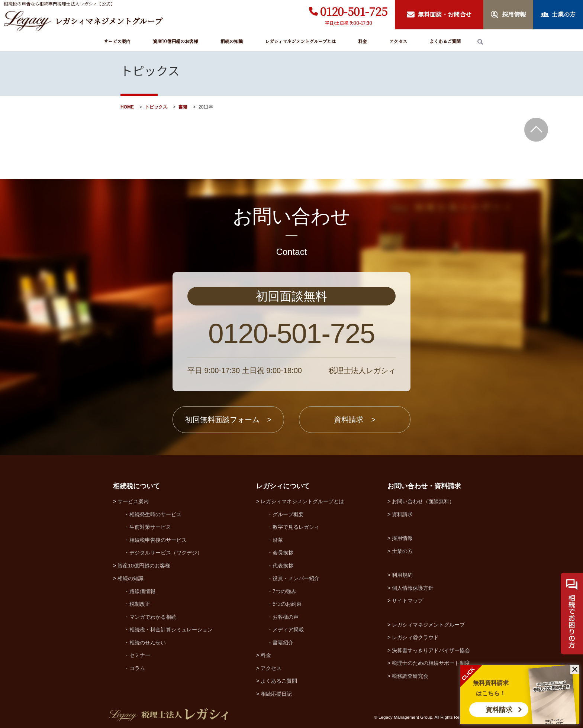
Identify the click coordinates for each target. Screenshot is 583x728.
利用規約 (402, 575)
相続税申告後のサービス (158, 540)
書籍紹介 (283, 643)
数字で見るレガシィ (296, 527)
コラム (137, 668)
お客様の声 (286, 617)
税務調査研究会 (410, 676)
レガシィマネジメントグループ (428, 625)
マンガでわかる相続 (153, 617)
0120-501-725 (354, 11)
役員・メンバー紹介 (296, 578)
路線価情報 (142, 591)
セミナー (140, 655)
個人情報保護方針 (413, 588)
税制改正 (140, 604)
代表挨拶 (283, 566)
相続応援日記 (276, 694)
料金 (363, 41)
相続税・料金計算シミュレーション (171, 630)
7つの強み (284, 591)
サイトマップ (408, 601)
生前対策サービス (150, 527)
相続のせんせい (148, 643)
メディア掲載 (288, 630)
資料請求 (499, 710)
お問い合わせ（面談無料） (423, 501)
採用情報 (402, 538)
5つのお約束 (287, 604)
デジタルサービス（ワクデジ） (166, 553)
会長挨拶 (283, 553)
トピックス (156, 107)
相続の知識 (232, 41)
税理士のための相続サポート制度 (431, 663)
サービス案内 (117, 41)
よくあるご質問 (445, 41)
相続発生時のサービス (155, 514)
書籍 (183, 107)
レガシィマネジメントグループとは (300, 41)
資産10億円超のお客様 (175, 41)
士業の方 (402, 551)
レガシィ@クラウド (415, 637)
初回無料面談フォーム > (228, 420)
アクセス (398, 41)
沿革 (278, 540)
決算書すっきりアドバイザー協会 (431, 650)
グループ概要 (288, 514)
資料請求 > (355, 420)
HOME (127, 107)
